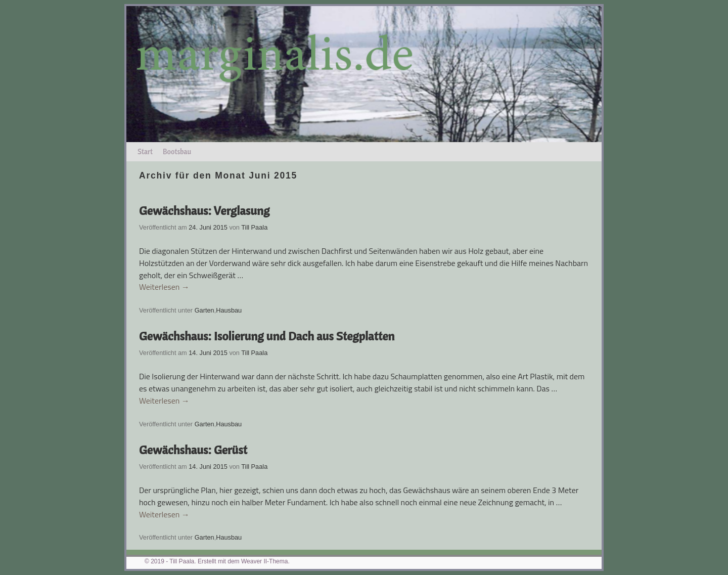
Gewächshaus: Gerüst (193, 450)
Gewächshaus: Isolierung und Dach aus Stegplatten (267, 336)
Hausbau (229, 310)
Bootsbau (177, 152)
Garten (204, 310)
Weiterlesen (164, 287)
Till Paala (254, 227)
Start (145, 152)
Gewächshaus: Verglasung (204, 210)
